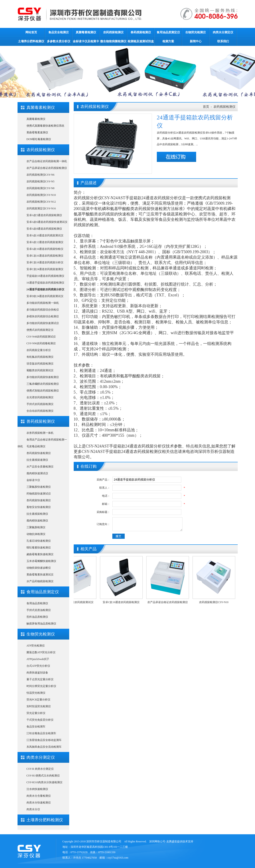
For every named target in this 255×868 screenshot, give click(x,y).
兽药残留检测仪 (141, 32)
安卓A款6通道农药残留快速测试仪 (47, 222)
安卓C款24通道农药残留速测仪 (45, 269)
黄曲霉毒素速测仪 (37, 132)
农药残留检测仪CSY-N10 (41, 195)
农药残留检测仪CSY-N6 (41, 175)
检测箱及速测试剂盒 (141, 41)
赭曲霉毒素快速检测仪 (40, 554)
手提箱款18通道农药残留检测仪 (45, 276)
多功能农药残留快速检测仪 (43, 377)
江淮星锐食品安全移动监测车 (44, 740)
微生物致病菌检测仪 (113, 41)
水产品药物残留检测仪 (40, 581)
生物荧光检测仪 (196, 32)
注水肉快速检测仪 (37, 789)
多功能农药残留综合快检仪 (43, 310)
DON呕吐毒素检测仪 (39, 139)
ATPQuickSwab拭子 (38, 659)
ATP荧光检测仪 (36, 646)
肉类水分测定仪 (223, 32)
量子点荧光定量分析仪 (40, 679)
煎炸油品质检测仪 (37, 617)
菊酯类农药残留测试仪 (40, 370)
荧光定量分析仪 (36, 713)
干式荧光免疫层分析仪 (40, 720)
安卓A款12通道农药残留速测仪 (45, 242)
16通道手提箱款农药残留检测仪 (45, 283)
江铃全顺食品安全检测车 (41, 733)
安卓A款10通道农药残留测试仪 (45, 235)
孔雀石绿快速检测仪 (39, 541)
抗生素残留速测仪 (37, 460)
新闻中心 (196, 41)
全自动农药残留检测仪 (40, 411)
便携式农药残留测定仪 (40, 330)
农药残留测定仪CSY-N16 (41, 208)
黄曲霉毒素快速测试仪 (40, 575)
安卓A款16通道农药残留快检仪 (45, 249)
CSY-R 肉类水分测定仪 (40, 769)
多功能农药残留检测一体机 (43, 303)
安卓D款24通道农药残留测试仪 (45, 296)
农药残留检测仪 (113, 32)
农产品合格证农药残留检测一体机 (47, 161)
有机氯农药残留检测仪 (40, 357)
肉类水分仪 (33, 809)
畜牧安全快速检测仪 (39, 507)
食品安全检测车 (36, 727)
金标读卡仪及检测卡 (86, 41)
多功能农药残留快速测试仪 (43, 323)
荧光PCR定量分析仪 (39, 700)
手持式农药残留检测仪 (40, 404)
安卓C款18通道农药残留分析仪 (45, 262)
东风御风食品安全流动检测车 (44, 747)
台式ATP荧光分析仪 (38, 666)
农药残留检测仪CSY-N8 (41, 188)
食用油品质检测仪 (37, 603)
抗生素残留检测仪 (37, 514)
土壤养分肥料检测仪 (31, 41)
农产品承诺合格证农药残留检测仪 (47, 168)
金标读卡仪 (33, 480)
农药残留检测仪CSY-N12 (41, 202)
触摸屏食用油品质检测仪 (41, 624)
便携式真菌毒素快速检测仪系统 (45, 126)
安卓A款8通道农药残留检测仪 (44, 229)
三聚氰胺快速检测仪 (39, 487)
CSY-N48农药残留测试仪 (41, 337)
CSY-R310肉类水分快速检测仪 (44, 782)
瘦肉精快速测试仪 (37, 473)
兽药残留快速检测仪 (39, 453)
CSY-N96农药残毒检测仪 (41, 343)
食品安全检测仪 (59, 32)
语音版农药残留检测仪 (40, 364)
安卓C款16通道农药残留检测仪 (45, 256)
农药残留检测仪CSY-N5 (41, 181)
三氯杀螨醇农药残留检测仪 (43, 384)
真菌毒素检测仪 (86, 32)
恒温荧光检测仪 (36, 693)
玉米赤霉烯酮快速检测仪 (41, 561)
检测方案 (168, 41)
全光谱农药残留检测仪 (40, 397)
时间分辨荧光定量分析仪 (41, 686)
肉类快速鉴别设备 (37, 673)
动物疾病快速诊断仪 (39, 568)
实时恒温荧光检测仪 (39, 706)
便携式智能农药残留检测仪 (43, 391)
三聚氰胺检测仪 (36, 527)
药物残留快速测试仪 (39, 494)
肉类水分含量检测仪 (39, 796)
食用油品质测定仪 (168, 32)
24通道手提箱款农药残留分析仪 (45, 289)
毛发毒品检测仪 (36, 446)
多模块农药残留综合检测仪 (43, 316)
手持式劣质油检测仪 (39, 610)
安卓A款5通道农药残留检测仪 (44, 215)
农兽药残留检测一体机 (40, 433)
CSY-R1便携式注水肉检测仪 (43, 776)
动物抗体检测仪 (36, 534)
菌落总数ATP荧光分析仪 (41, 652)
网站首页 (31, 32)
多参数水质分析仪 (59, 41)
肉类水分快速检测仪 (39, 803)
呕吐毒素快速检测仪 (39, 548)
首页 (206, 107)
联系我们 (223, 41)
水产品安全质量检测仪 (40, 467)
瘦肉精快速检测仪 (37, 521)
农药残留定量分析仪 (39, 350)
